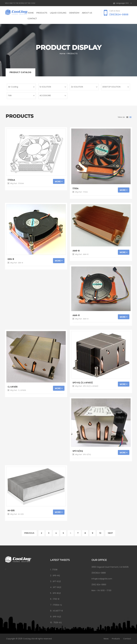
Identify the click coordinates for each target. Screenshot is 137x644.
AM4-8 (76, 315)
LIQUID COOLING (58, 13)
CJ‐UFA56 (13, 387)
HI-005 (11, 511)
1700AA (11, 180)
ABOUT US (87, 13)
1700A (76, 188)
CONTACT (32, 19)
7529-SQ (58, 623)
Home (31, 13)
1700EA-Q (57, 605)
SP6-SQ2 (57, 617)
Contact (126, 639)
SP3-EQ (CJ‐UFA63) (83, 383)
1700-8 (56, 599)
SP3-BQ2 (57, 593)
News (105, 639)
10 (100, 533)
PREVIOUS (29, 533)
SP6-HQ (56, 576)
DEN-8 (11, 259)
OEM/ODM (74, 13)
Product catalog (20, 72)
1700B (55, 570)
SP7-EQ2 (57, 581)
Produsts (115, 639)
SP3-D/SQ (78, 451)
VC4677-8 (58, 611)
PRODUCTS (42, 13)
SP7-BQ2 (57, 587)
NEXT (110, 533)
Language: (120, 3)
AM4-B (76, 251)
